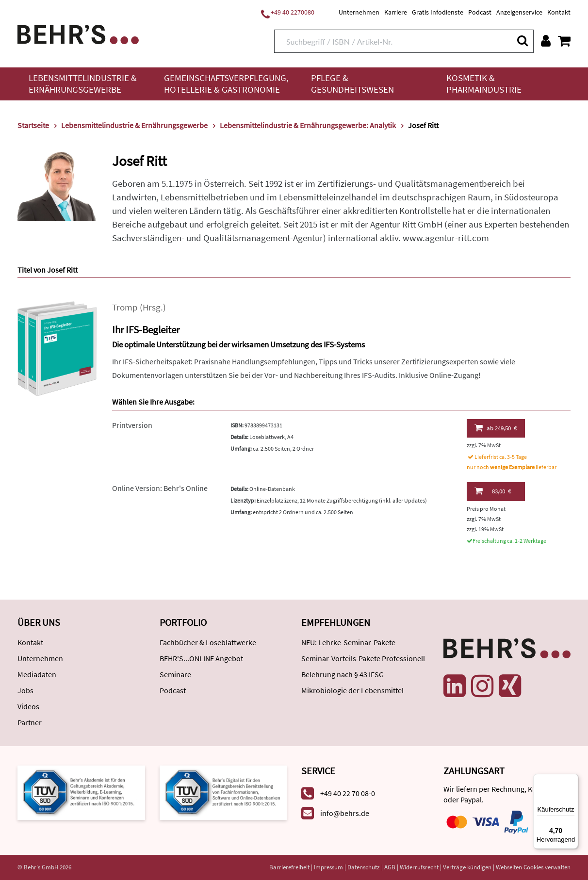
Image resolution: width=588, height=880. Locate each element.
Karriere (396, 12)
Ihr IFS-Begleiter (146, 330)
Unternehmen (359, 12)
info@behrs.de (345, 813)
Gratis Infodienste (438, 12)
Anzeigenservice (519, 12)
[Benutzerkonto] (546, 41)
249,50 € (496, 428)
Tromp (125, 307)
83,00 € (493, 491)
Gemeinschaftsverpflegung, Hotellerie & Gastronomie (226, 84)
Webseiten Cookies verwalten (533, 867)
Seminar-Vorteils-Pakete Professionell (363, 658)
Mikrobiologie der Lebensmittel (352, 690)
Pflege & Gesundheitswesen (352, 84)
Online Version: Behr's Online (160, 488)
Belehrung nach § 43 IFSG (343, 674)
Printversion (132, 425)
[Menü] (572, 780)
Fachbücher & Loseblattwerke (208, 642)
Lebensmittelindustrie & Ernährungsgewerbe (83, 84)
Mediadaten (37, 674)
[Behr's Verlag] (78, 33)
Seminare (175, 674)
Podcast (480, 12)
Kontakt (559, 12)
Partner (30, 722)
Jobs (25, 690)
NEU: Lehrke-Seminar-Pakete (348, 642)
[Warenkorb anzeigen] (564, 41)
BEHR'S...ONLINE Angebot (201, 658)
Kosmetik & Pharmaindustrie (484, 84)
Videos (28, 706)
